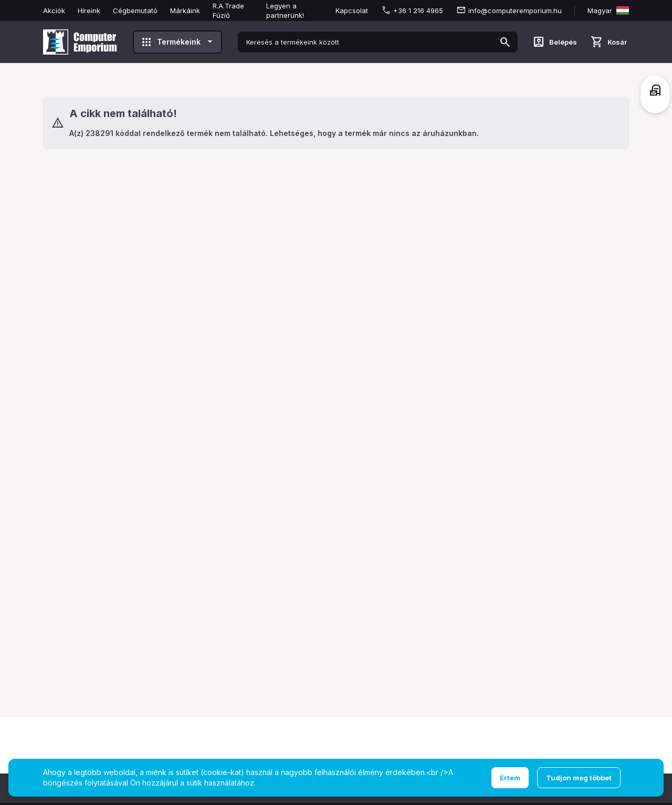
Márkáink (185, 11)
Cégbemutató (135, 11)
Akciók (54, 11)
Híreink (89, 11)
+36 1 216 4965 (418, 11)
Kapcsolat (352, 11)
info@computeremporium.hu (515, 11)
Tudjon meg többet (579, 778)
